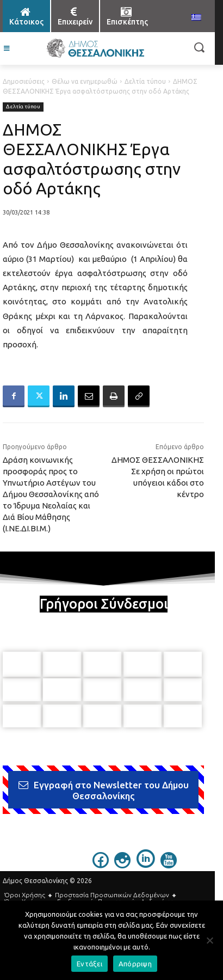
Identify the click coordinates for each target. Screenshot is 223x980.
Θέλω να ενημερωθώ (85, 81)
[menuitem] (196, 18)
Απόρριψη (135, 964)
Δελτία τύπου (145, 81)
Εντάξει (89, 964)
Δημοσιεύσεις (24, 81)
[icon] (101, 863)
